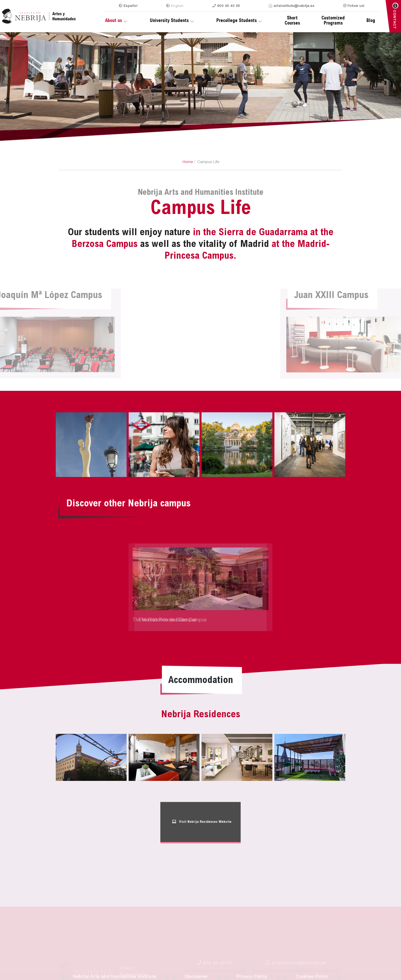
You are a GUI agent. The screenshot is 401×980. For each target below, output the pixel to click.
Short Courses (292, 21)
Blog (371, 21)
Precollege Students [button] (237, 21)
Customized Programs (333, 21)
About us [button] (114, 21)
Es (128, 6)
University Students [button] (169, 21)
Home (188, 162)
